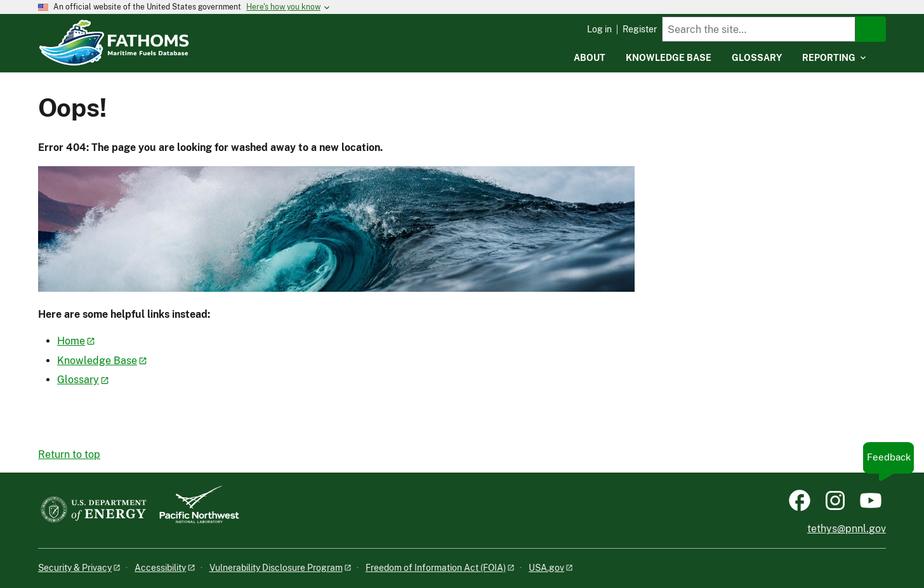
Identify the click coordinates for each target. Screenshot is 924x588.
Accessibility (160, 568)
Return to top (69, 454)
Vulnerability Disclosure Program (276, 568)
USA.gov (546, 568)
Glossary (78, 380)
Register (640, 29)
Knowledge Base (97, 361)
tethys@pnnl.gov (847, 529)
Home (71, 341)
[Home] (178, 34)
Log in (599, 29)
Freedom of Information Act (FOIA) (436, 568)
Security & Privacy (75, 568)
